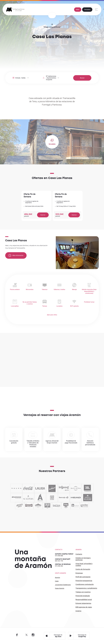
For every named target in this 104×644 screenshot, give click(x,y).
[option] (36, 206)
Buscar (82, 78)
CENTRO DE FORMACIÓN (83, 569)
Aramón (57, 578)
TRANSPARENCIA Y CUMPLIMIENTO (86, 588)
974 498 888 (59, 556)
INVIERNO (78, 611)
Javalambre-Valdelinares (63, 585)
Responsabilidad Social (84, 600)
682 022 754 (59, 561)
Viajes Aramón (60, 588)
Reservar (43, 215)
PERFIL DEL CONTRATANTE (83, 577)
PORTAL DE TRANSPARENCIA (84, 581)
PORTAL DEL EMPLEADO (83, 596)
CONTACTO (79, 554)
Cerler (57, 581)
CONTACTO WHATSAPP (63, 559)
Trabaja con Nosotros (83, 592)
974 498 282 (59, 566)
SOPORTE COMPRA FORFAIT (64, 554)
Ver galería (52, 144)
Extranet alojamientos (83, 603)
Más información (16, 255)
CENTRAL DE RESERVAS (63, 564)
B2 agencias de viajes (84, 607)
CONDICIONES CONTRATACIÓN (85, 584)
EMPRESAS (79, 573)
